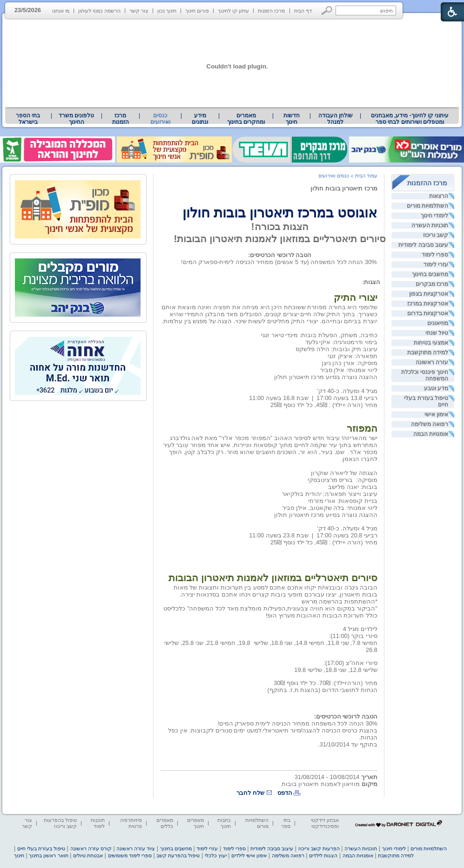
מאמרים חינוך (195, 823)
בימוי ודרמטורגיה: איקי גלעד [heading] (341, 342)
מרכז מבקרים (432, 284)
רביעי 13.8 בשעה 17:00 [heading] (347, 398)
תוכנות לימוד (98, 823)
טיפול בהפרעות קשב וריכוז (60, 823)
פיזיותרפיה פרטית (131, 823)
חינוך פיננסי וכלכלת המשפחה (425, 375)
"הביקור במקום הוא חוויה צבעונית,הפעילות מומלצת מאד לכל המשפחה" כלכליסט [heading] (270, 608)
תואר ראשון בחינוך (48, 855)
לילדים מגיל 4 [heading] (360, 629)
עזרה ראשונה (432, 362)
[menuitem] (410, 119)
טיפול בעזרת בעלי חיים (426, 401)
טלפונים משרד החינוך (76, 119)
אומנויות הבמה (431, 434)
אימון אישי (436, 414)
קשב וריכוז (436, 235)
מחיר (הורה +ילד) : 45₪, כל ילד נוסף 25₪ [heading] (324, 405)
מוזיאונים (438, 323)
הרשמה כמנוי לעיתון (99, 11)
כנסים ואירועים (160, 119)
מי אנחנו (61, 11)
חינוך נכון (167, 11)
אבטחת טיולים (88, 855)
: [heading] (363, 282)
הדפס (285, 793)
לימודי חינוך (434, 216)
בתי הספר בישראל (28, 119)
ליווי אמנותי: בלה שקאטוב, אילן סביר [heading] (330, 508)
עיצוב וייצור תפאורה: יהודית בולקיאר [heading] (330, 494)
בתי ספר (286, 823)
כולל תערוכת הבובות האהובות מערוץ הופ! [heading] (322, 615)
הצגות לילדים (323, 855)
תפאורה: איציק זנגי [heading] (353, 356)
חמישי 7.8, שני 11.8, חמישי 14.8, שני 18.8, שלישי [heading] (316, 643)
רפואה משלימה (430, 424)
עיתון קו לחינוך (233, 11)
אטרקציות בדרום (428, 313)
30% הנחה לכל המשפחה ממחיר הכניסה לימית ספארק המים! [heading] (297, 723)
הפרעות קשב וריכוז (319, 848)
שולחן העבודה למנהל (336, 119)
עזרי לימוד (436, 264)
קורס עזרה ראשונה (91, 848)
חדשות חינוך (292, 119)
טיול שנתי (437, 333)
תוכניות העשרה (430, 225)
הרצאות (439, 196)
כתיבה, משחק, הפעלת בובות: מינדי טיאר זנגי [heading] (319, 335)
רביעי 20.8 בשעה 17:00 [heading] (347, 535)
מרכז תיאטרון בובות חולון (344, 188)
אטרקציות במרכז (428, 304)
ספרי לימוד (435, 255)
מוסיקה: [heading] (366, 480)
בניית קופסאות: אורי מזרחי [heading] (343, 501)
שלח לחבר (250, 793)
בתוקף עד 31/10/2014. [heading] (348, 744)
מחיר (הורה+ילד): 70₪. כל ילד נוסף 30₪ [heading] (326, 683)
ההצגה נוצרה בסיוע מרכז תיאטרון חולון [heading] (326, 377)
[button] (327, 10)
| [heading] (313, 398)
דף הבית (303, 11)
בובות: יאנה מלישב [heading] (353, 487)
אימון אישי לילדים (249, 855)
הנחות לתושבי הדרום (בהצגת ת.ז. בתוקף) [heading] (323, 690)
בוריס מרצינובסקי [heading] (330, 480)
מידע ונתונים (200, 119)
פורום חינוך (197, 11)
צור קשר (139, 11)
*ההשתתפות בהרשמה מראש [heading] (340, 601)
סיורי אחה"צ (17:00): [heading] (350, 663)
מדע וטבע (436, 388)
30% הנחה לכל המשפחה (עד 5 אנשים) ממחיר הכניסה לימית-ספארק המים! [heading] (279, 262)
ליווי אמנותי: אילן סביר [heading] (349, 370)
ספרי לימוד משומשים (130, 855)
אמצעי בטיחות (431, 343)
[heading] (377, 195)
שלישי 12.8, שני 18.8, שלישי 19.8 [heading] (336, 670)
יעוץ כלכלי (216, 855)
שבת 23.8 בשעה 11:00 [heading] (279, 535)
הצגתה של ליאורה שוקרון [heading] (344, 473)
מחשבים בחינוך (430, 274)
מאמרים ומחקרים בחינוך (246, 119)
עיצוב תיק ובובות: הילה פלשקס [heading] (336, 349)
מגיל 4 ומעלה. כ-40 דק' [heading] (347, 391)
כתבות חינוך (224, 823)
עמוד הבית (366, 176)
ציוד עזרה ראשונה (136, 848)
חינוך (19, 855)
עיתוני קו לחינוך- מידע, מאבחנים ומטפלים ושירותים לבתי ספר (410, 119)
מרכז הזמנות (271, 11)
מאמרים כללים (165, 823)
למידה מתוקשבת (428, 353)
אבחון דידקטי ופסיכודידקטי (325, 823)
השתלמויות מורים (427, 206)
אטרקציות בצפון (429, 294)
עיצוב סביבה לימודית (423, 245)
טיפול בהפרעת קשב (178, 855)
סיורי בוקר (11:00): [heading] (353, 636)
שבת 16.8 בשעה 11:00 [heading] (279, 398)
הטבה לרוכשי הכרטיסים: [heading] (280, 255)
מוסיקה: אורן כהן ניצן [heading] (350, 363)
